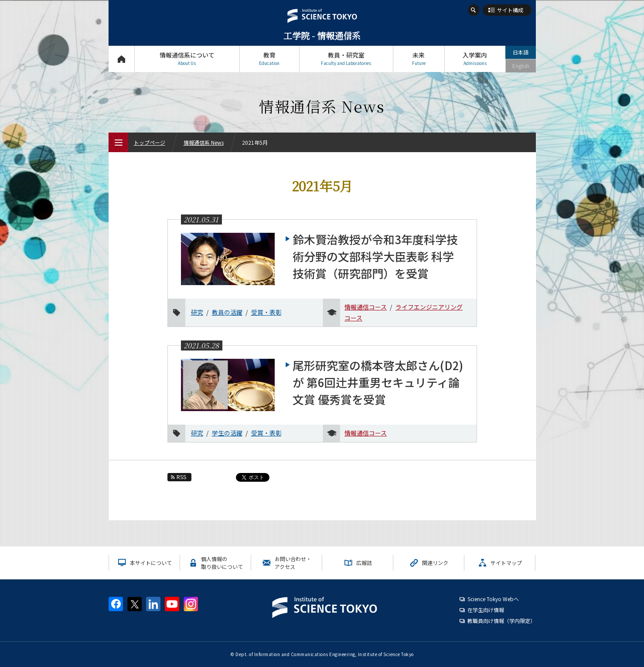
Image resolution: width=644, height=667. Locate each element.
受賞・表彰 (266, 312)
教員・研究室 (346, 59)
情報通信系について (187, 59)
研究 (197, 312)
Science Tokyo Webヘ (493, 599)
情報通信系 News (204, 142)
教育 (269, 59)
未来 (419, 59)
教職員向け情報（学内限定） (501, 621)
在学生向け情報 (486, 610)
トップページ (121, 59)
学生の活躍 (227, 433)
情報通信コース (366, 307)
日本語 (521, 52)
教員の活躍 (227, 312)
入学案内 (475, 59)
